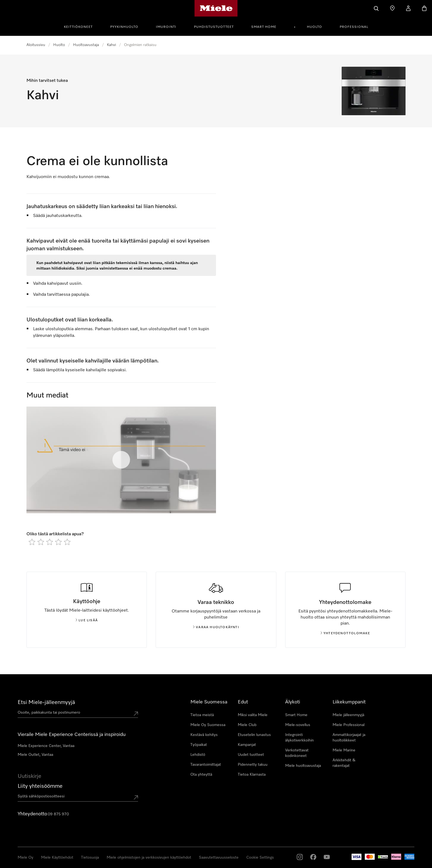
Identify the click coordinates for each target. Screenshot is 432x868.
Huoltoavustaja (86, 45)
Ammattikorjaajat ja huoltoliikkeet (349, 738)
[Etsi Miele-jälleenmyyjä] (392, 8)
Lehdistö (198, 755)
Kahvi (111, 45)
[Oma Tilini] (408, 8)
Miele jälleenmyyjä (348, 715)
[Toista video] (121, 460)
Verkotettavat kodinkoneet (297, 753)
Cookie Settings (260, 858)
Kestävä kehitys (204, 735)
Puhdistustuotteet (214, 27)
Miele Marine (344, 750)
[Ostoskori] (424, 8)
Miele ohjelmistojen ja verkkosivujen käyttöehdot (149, 858)
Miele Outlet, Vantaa (35, 755)
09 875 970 (58, 814)
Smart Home (264, 27)
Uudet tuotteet (251, 755)
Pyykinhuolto (124, 27)
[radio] (32, 542)
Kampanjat (247, 745)
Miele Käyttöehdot (57, 858)
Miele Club (247, 725)
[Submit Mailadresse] (136, 797)
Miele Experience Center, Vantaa (46, 746)
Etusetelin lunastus (254, 735)
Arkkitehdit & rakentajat (344, 763)
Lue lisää (87, 620)
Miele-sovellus (298, 725)
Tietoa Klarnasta (252, 775)
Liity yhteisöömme (40, 786)
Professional (354, 27)
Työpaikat (199, 745)
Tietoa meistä (202, 715)
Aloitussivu (36, 45)
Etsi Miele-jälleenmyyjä (46, 702)
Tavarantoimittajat (206, 765)
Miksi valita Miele (253, 715)
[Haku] (376, 8)
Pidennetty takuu (253, 765)
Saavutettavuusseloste (219, 858)
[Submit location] (136, 714)
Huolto (314, 27)
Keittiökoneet (78, 27)
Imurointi (166, 27)
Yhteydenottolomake (345, 633)
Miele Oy (25, 858)
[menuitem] (81, 26)
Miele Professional (349, 725)
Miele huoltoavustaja (303, 766)
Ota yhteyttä (201, 775)
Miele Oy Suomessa (208, 725)
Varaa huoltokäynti (216, 627)
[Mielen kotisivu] (216, 8)
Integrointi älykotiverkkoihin (299, 738)
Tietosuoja (90, 858)
